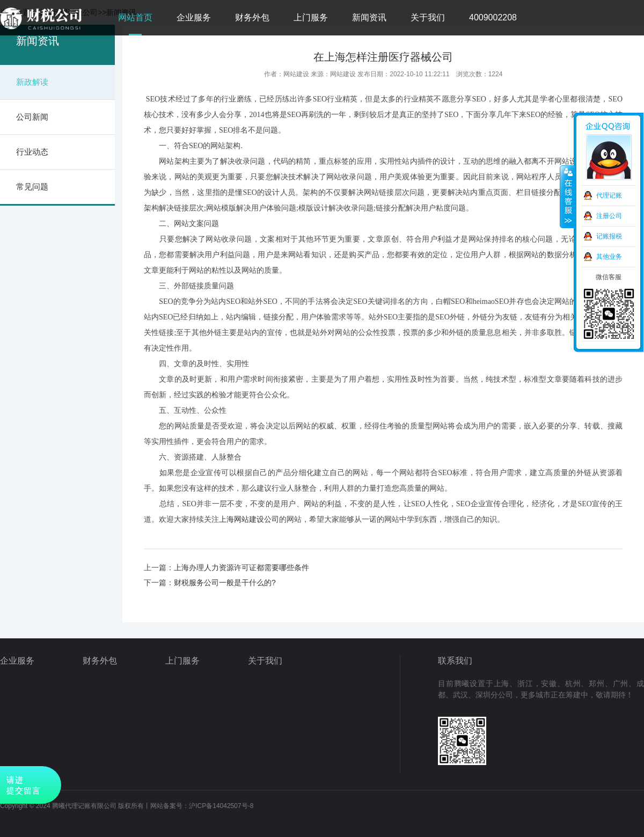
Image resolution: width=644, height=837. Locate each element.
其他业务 (609, 257)
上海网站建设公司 (249, 519)
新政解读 (32, 82)
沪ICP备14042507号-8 (221, 806)
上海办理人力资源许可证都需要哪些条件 (241, 567)
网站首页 (135, 17)
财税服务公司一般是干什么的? (225, 583)
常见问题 (32, 187)
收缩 (567, 197)
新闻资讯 (369, 17)
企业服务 (194, 17)
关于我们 (428, 17)
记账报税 (609, 236)
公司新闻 (32, 117)
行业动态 (32, 152)
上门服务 (311, 17)
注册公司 (609, 216)
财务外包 (252, 17)
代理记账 (609, 195)
